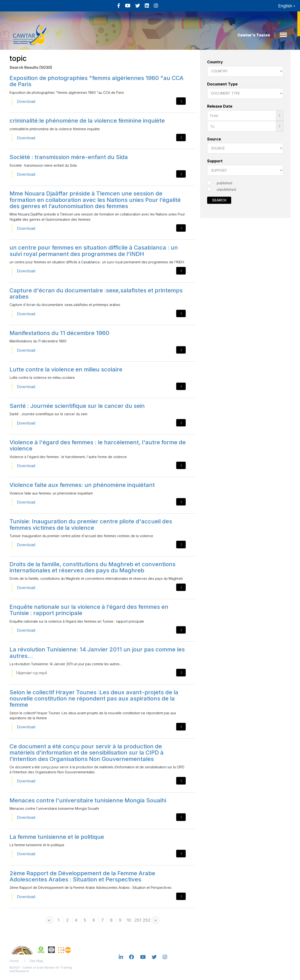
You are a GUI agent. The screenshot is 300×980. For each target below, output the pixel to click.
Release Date (220, 106)
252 (147, 920)
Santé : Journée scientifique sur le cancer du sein (77, 406)
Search (219, 200)
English (287, 6)
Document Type (222, 84)
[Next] (155, 920)
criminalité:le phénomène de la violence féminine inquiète (87, 121)
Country (215, 62)
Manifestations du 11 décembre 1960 (59, 333)
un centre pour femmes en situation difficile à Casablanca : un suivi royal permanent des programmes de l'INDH (94, 251)
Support (215, 161)
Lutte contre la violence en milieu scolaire (66, 369)
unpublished (226, 189)
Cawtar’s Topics (254, 35)
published (224, 183)
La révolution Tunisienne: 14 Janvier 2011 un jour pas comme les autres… (97, 652)
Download (26, 101)
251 (138, 920)
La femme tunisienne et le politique (57, 837)
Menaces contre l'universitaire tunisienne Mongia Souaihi (88, 800)
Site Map (36, 961)
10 (129, 920)
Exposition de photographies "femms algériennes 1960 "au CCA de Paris (97, 81)
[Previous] (50, 920)
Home (14, 961)
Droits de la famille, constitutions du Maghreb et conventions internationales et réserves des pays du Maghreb (92, 567)
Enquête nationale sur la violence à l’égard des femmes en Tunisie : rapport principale (89, 610)
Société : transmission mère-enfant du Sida (69, 157)
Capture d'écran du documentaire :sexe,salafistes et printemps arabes (96, 293)
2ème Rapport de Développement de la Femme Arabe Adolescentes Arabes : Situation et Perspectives (82, 876)
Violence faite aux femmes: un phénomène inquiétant (82, 485)
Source (214, 139)
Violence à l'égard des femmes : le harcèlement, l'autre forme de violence (98, 445)
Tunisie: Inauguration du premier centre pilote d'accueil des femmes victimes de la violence (91, 524)
